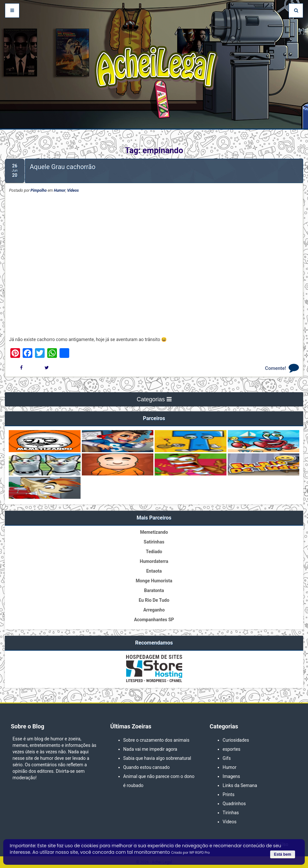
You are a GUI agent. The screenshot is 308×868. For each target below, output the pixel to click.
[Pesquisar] (296, 11)
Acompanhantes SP (154, 620)
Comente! (275, 368)
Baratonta (154, 590)
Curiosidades (236, 740)
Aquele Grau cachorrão (63, 167)
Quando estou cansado (147, 767)
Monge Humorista (154, 581)
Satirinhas (154, 542)
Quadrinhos (234, 804)
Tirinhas (231, 813)
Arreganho (154, 610)
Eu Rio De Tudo (154, 600)
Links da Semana (240, 785)
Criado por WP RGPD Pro (191, 853)
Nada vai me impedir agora (150, 749)
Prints (229, 794)
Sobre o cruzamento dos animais (156, 740)
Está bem (283, 854)
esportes (231, 749)
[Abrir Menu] (12, 11)
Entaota (154, 571)
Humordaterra (154, 561)
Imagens (231, 776)
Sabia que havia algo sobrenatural (157, 758)
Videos (73, 190)
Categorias (154, 399)
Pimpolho (38, 190)
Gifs (227, 758)
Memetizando (154, 532)
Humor (60, 190)
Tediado (154, 552)
